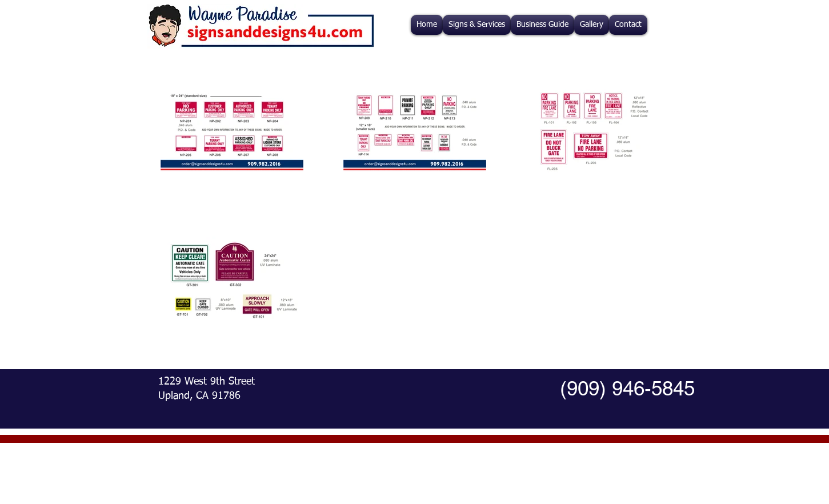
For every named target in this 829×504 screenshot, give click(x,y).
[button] (477, 25)
